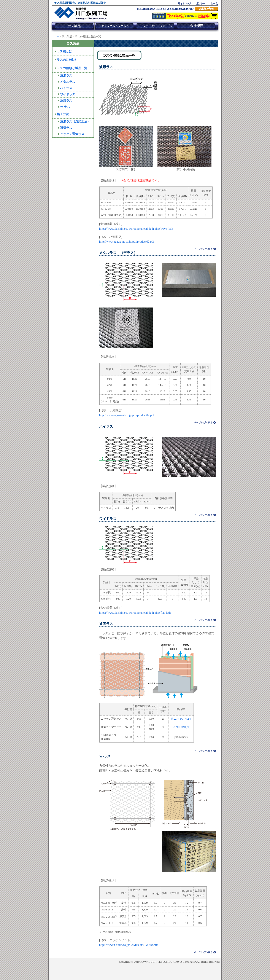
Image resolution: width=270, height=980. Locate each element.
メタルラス (68, 82)
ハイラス (66, 88)
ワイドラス (68, 94)
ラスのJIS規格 (67, 60)
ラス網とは (64, 51)
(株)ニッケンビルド (181, 719)
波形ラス (66, 76)
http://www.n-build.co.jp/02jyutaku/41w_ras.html (129, 945)
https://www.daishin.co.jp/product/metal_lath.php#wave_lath (136, 229)
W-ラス (65, 107)
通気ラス (66, 101)
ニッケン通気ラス (72, 134)
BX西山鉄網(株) (181, 727)
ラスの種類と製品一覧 (72, 68)
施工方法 (63, 114)
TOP (57, 37)
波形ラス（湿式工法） (75, 122)
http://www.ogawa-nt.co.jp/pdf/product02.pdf (127, 242)
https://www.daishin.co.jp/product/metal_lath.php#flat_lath (135, 613)
